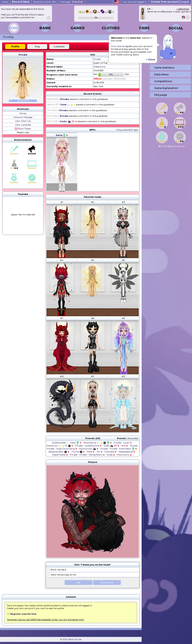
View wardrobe (23, 125)
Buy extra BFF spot (128, 130)
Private (23, 55)
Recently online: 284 (45, 2)
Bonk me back (58, 570)
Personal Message (23, 117)
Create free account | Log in (170, 2)
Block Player (23, 129)
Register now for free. (24, 614)
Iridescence (99, 67)
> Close (150, 59)
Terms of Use (75, 639)
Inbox (5, 2)
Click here (116, 46)
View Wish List (23, 121)
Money (23, 113)
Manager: (72, 2)
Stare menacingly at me (63, 575)
